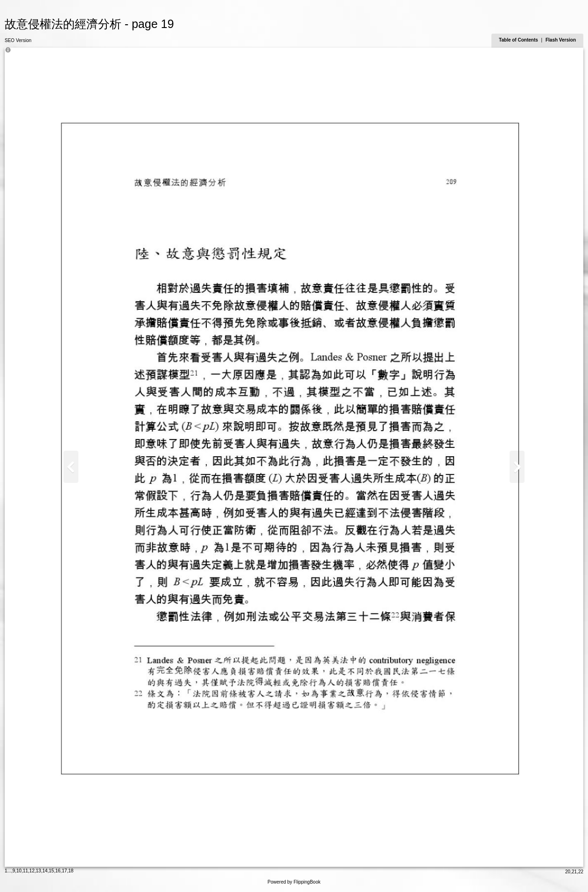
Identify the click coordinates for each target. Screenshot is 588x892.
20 (568, 872)
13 (38, 871)
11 (25, 871)
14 (45, 871)
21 (574, 872)
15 (52, 871)
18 (71, 871)
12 (32, 871)
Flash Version (561, 40)
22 (581, 872)
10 (19, 871)
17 (64, 871)
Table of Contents (519, 40)
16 (58, 871)
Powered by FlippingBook (294, 882)
